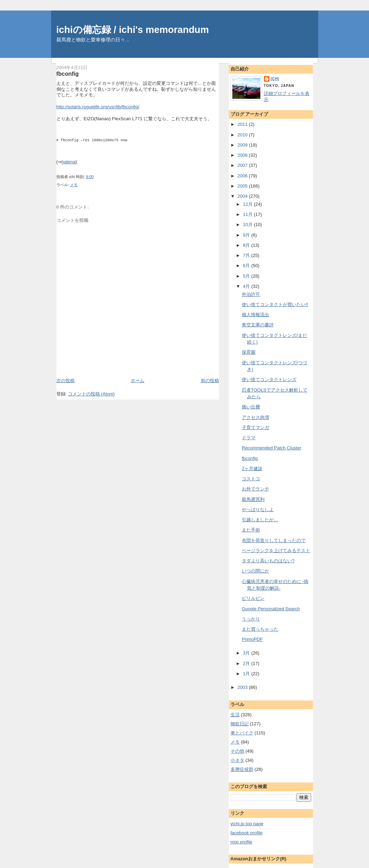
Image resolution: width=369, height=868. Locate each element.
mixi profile (241, 842)
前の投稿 (210, 381)
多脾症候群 (242, 769)
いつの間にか (255, 571)
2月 (247, 663)
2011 (243, 124)
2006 (243, 176)
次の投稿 (66, 381)
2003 (243, 687)
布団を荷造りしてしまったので (274, 540)
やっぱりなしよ (258, 510)
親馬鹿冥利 (253, 499)
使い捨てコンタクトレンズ (269, 379)
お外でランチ (255, 489)
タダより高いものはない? (268, 561)
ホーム (138, 381)
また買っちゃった (260, 629)
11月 (248, 214)
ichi (275, 79)
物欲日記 (240, 724)
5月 (247, 276)
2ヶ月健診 (252, 469)
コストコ (251, 479)
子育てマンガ (255, 428)
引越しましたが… (260, 520)
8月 (247, 245)
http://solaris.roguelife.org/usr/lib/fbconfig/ (98, 107)
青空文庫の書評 (258, 325)
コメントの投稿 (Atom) (91, 394)
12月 (248, 204)
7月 (247, 255)
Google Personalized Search (271, 609)
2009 (243, 145)
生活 (235, 715)
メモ (74, 185)
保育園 (249, 352)
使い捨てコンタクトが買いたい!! (275, 304)
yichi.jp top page (247, 824)
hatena (69, 162)
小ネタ (237, 760)
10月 (248, 225)
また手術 (251, 530)
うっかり (251, 619)
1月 (247, 674)
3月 (247, 653)
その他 (237, 751)
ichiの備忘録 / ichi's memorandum (133, 30)
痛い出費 (251, 407)
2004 (243, 196)
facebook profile (247, 833)
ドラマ (249, 438)
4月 (247, 286)
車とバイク (242, 733)
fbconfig (68, 74)
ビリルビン (253, 598)
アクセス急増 (255, 417)
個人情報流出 (255, 315)
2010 (243, 135)
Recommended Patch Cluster (272, 448)
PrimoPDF (252, 639)
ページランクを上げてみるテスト (276, 551)
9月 (247, 235)
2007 (243, 165)
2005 (243, 186)
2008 (243, 155)
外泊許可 (251, 294)
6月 (247, 266)
